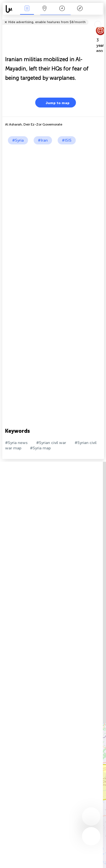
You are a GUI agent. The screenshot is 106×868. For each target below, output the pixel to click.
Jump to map (54, 103)
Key (80, 9)
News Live (27, 9)
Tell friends (102, 18)
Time (62, 9)
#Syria (18, 140)
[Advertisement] (53, 200)
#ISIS (67, 140)
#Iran (43, 140)
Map (45, 9)
